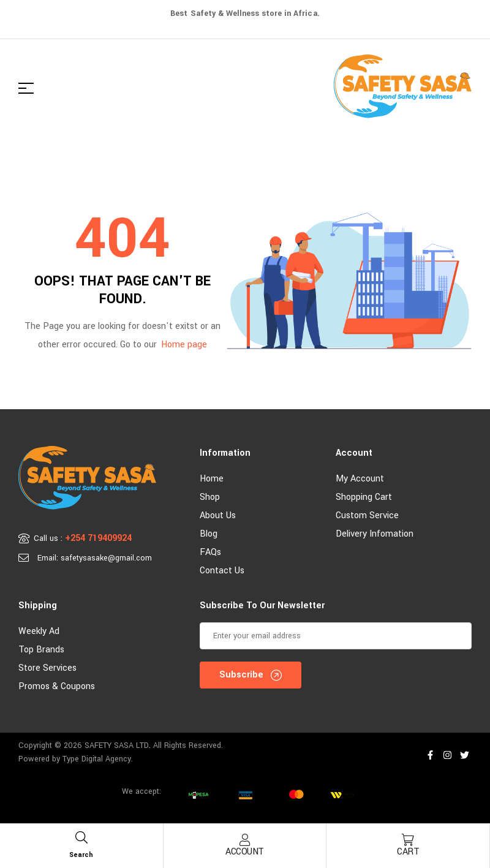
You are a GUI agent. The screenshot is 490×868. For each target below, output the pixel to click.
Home (212, 479)
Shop (210, 497)
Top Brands (41, 650)
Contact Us (222, 571)
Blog (209, 534)
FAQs (210, 552)
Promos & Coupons (57, 686)
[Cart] (408, 840)
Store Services (47, 668)
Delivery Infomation (375, 534)
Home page (184, 345)
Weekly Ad (39, 631)
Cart (408, 852)
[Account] (244, 840)
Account (245, 852)
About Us (218, 515)
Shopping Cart (364, 497)
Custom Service (367, 515)
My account (360, 479)
